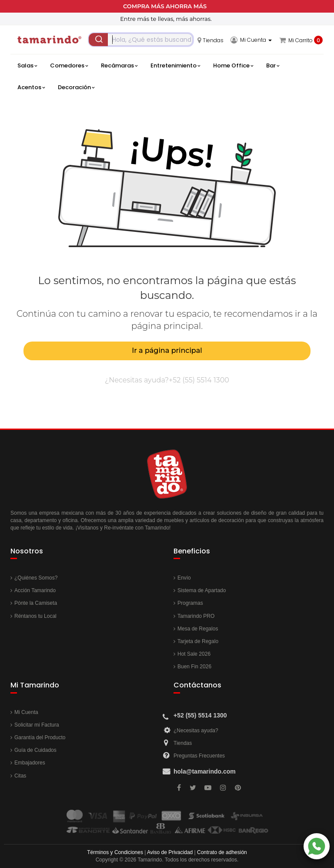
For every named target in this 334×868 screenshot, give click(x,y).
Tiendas (183, 743)
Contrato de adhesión (222, 852)
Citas (20, 776)
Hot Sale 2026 (194, 654)
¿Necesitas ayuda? (196, 731)
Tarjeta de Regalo (198, 641)
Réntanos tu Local (35, 616)
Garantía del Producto (40, 737)
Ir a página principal (167, 350)
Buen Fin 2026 (194, 667)
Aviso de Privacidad (170, 852)
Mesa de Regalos (198, 629)
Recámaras (119, 66)
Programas (190, 603)
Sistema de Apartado (202, 590)
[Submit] (98, 40)
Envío (184, 578)
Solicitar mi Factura (37, 725)
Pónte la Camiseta (36, 603)
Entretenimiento (175, 66)
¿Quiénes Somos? (36, 578)
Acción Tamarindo (35, 590)
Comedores (69, 66)
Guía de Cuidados (35, 750)
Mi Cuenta (26, 712)
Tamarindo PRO (196, 616)
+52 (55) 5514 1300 (199, 380)
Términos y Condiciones (115, 852)
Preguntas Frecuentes (199, 756)
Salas (27, 66)
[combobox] (141, 40)
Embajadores (30, 763)
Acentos (31, 87)
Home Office (233, 66)
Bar (273, 66)
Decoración (76, 87)
